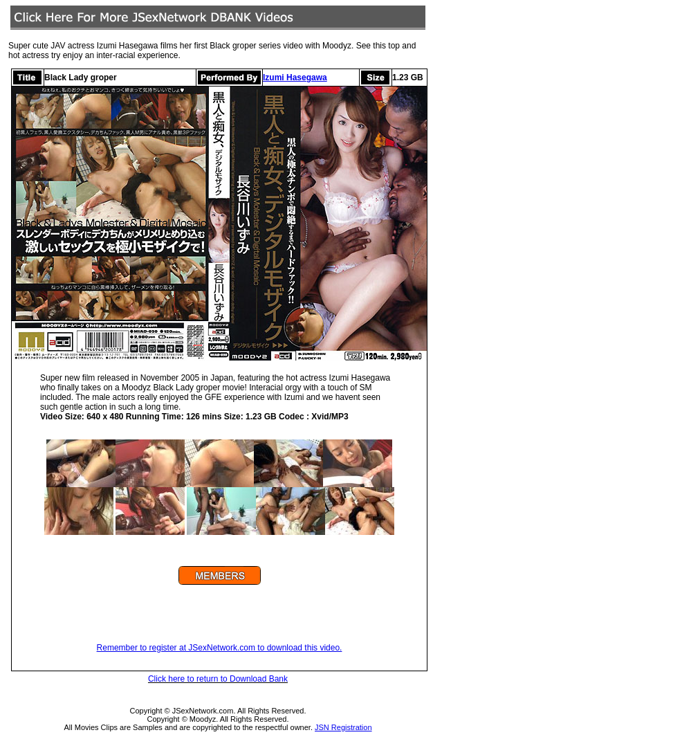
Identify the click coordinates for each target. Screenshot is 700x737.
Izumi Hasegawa (295, 78)
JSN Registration (343, 727)
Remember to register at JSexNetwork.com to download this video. (220, 648)
